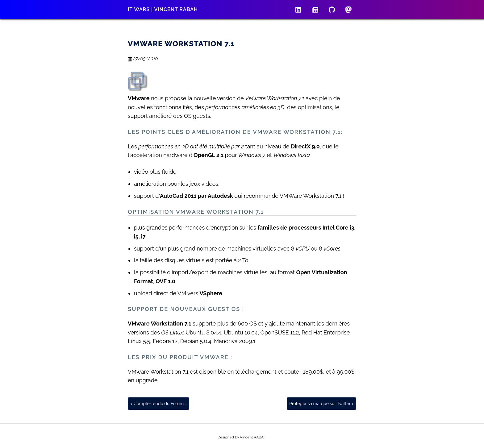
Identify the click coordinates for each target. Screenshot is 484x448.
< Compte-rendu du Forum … (159, 404)
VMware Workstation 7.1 (181, 44)
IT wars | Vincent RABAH (163, 9)
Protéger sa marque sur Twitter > (321, 404)
